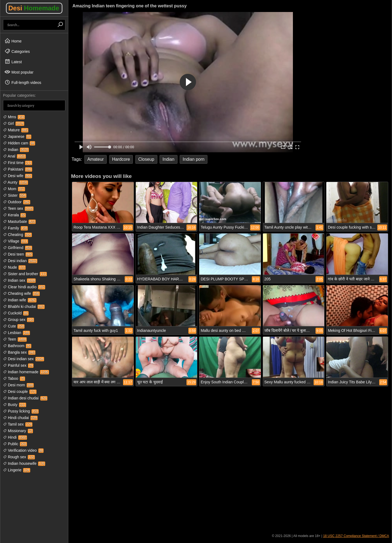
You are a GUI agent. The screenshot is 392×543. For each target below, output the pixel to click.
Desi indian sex (24, 359)
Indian (16, 150)
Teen (15, 339)
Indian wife (20, 300)
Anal (14, 156)
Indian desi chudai (25, 398)
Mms (14, 117)
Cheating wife (21, 293)
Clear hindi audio (24, 287)
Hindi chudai (20, 418)
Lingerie (17, 470)
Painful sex (18, 365)
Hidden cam (19, 143)
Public (15, 444)
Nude (14, 267)
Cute (14, 326)
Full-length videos (23, 82)
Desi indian (20, 261)
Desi (34, 8)
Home (13, 41)
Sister (15, 195)
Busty (15, 405)
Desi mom (18, 385)
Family (15, 228)
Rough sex (19, 457)
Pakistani (18, 169)
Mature (16, 130)
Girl (14, 123)
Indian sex (19, 280)
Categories (17, 51)
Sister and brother (25, 274)
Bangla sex (19, 352)
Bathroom (17, 346)
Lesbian (16, 333)
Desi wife (18, 176)
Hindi (15, 437)
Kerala (14, 215)
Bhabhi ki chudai (24, 307)
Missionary (18, 431)
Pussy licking (21, 411)
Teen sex (18, 208)
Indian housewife (24, 463)
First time (18, 163)
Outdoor (17, 202)
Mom (14, 189)
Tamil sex (18, 424)
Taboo (14, 378)
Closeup (146, 159)
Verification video (23, 450)
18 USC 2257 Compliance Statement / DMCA (356, 536)
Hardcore (121, 159)
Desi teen (18, 254)
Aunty (16, 182)
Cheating (17, 235)
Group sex (19, 320)
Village (16, 241)
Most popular (19, 72)
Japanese (17, 136)
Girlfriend (18, 248)
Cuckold (16, 313)
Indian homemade (26, 372)
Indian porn (194, 159)
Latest (13, 62)
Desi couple (20, 392)
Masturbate (19, 222)
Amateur (96, 159)
